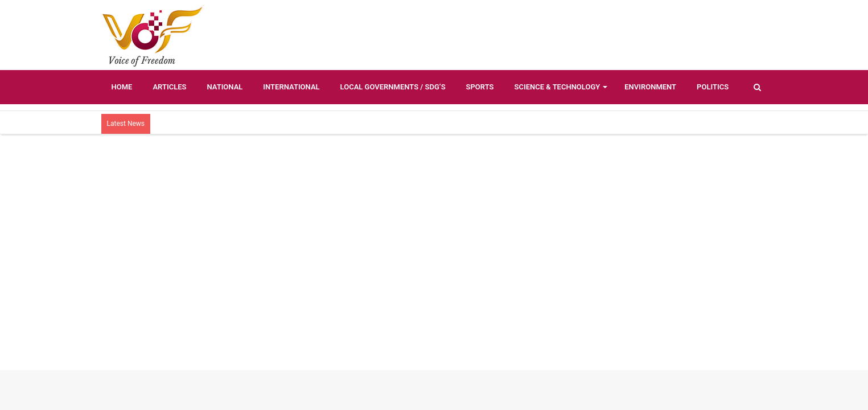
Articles (169, 87)
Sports (480, 87)
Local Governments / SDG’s (393, 87)
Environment (650, 87)
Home (122, 87)
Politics (713, 87)
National (225, 87)
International (291, 87)
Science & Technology (558, 87)
